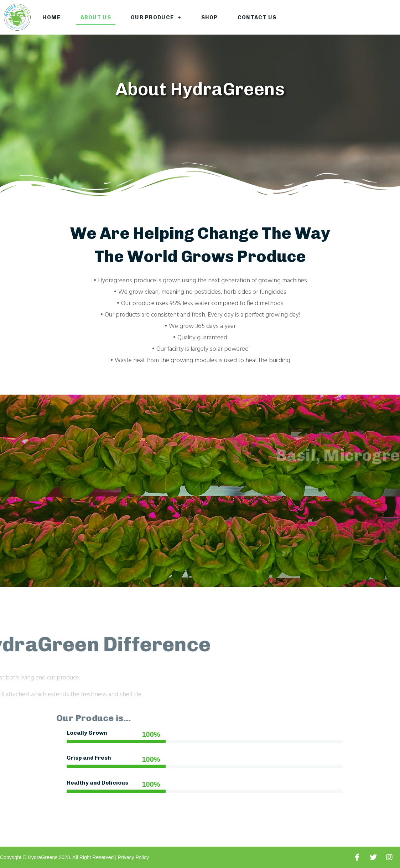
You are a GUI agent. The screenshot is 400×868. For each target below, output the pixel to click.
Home (51, 17)
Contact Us (257, 17)
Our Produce (156, 17)
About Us (96, 17)
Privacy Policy (133, 857)
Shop (210, 17)
